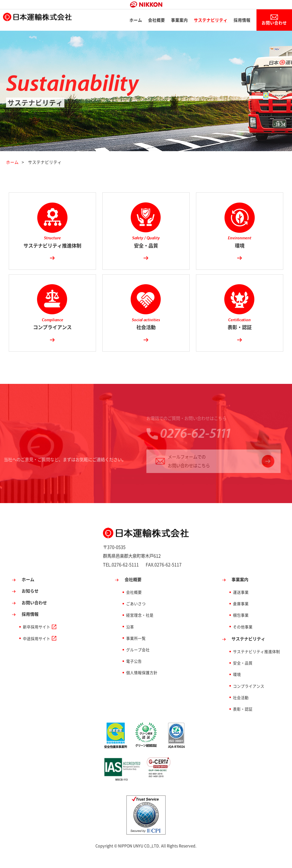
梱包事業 (241, 626)
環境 (237, 685)
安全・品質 (243, 674)
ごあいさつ (136, 615)
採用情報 (240, 21)
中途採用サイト (37, 650)
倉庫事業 (241, 615)
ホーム (134, 21)
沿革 (130, 638)
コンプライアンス (249, 697)
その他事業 (243, 638)
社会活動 (241, 709)
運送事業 (241, 603)
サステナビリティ (209, 21)
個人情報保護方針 (142, 684)
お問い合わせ (273, 23)
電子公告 (134, 672)
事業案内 (178, 21)
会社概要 (155, 21)
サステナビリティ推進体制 (256, 663)
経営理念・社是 (140, 626)
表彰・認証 (243, 720)
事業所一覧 (136, 649)
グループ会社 (138, 661)
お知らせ (30, 602)
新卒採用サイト (37, 638)
